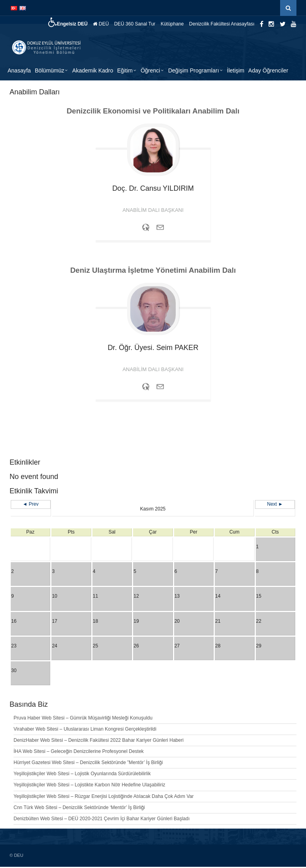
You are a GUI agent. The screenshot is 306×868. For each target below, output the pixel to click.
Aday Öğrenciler (268, 72)
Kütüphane (172, 24)
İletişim (236, 72)
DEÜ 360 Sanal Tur (134, 24)
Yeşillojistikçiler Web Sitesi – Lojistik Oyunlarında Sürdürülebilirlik (82, 775)
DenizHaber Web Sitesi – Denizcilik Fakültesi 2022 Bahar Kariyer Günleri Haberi (99, 741)
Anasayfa (19, 72)
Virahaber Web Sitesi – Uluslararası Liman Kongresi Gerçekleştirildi (85, 730)
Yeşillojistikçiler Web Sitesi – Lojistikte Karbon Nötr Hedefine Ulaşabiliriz (89, 786)
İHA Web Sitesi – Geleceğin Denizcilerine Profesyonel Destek (79, 753)
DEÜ (101, 24)
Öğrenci (150, 72)
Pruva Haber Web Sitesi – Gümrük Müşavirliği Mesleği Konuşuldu (83, 719)
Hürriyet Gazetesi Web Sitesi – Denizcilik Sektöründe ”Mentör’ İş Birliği (88, 764)
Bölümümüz (49, 72)
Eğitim (125, 72)
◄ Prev (31, 505)
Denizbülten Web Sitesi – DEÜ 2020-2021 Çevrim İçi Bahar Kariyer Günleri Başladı (102, 820)
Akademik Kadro (93, 72)
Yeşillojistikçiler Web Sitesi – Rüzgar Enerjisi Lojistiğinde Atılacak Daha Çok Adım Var (104, 798)
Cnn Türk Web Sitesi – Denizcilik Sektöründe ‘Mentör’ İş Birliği (79, 809)
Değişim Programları (194, 72)
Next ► (275, 505)
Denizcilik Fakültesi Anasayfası (222, 24)
